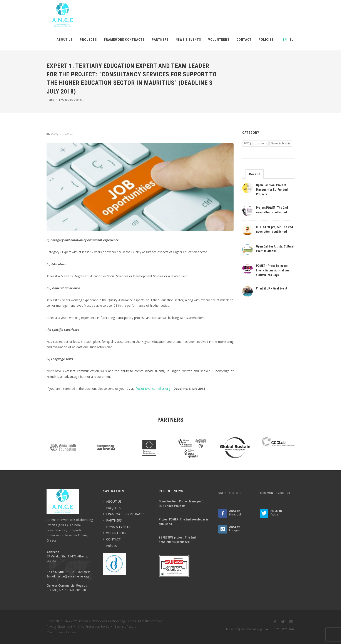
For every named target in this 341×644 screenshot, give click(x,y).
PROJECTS (88, 40)
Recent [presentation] (255, 174)
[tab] (255, 174)
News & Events (281, 143)
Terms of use (124, 626)
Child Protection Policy (93, 626)
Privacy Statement (59, 626)
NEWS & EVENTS (188, 40)
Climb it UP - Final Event (272, 288)
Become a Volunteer (62, 632)
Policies (266, 40)
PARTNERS (160, 40)
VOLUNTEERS (219, 40)
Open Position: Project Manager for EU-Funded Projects (272, 190)
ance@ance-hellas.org (74, 576)
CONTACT (244, 40)
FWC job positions (62, 134)
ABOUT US (65, 40)
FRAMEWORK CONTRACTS (124, 40)
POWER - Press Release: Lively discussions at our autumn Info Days (272, 270)
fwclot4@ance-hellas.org (153, 389)
